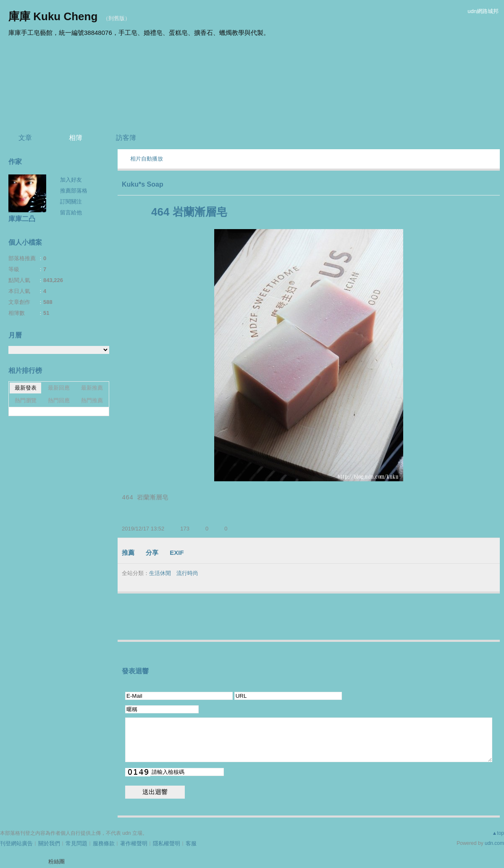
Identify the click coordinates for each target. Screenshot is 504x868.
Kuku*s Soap (143, 184)
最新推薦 (92, 388)
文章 (25, 138)
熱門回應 (59, 400)
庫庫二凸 (22, 219)
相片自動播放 (147, 159)
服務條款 (104, 843)
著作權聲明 (134, 843)
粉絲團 (56, 861)
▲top (498, 833)
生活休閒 (160, 573)
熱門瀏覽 (26, 400)
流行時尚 (187, 573)
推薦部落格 (74, 191)
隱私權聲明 (167, 843)
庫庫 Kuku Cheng (53, 16)
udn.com (494, 843)
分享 (152, 553)
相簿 (76, 138)
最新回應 (59, 388)
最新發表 (26, 388)
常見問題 (76, 843)
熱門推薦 (92, 400)
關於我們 (49, 843)
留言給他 (71, 212)
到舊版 (117, 18)
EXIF (177, 553)
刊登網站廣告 (16, 843)
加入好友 (71, 180)
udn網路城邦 (483, 11)
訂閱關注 (71, 202)
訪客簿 (126, 138)
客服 (191, 843)
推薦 (128, 553)
